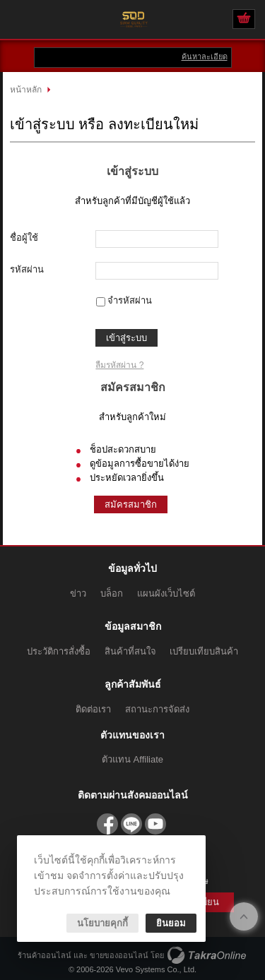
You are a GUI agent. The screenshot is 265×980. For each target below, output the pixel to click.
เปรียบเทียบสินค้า (204, 651)
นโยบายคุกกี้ (102, 923)
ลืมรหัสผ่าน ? (119, 365)
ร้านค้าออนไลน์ (45, 955)
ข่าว (78, 593)
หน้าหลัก (26, 90)
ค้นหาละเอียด (205, 56)
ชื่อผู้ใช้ (24, 238)
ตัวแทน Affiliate (132, 759)
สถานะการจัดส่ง (157, 709)
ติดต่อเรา (93, 709)
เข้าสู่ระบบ (126, 338)
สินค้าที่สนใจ (130, 651)
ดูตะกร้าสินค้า (244, 20)
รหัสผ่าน (27, 269)
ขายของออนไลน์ (119, 955)
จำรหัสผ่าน (130, 300)
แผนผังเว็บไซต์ (166, 593)
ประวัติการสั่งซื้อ (59, 651)
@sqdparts (131, 824)
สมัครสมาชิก (131, 504)
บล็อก (112, 593)
